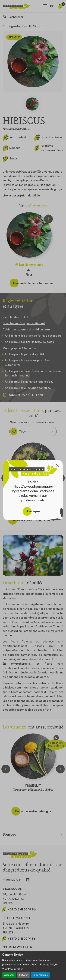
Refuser (23, 975)
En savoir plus (40, 975)
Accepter (9, 975)
